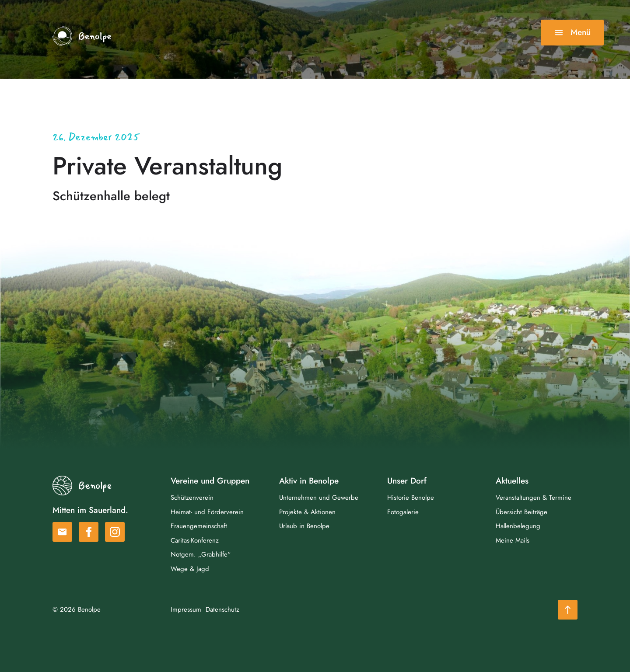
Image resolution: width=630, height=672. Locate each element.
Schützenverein (192, 498)
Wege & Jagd (190, 569)
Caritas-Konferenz (195, 540)
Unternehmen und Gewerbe (319, 498)
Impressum (186, 609)
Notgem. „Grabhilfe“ (201, 554)
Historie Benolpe (411, 498)
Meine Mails (513, 540)
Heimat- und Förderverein (207, 512)
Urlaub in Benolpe (304, 526)
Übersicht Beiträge (521, 512)
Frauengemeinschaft (199, 526)
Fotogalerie (403, 512)
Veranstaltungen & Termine (534, 498)
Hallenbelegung (518, 526)
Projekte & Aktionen (307, 512)
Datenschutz (222, 609)
